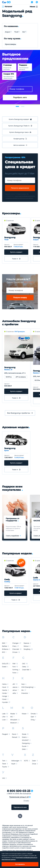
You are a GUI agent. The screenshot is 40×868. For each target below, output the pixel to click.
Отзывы (26, 801)
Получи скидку (20, 298)
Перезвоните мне (20, 807)
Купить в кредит (16, 252)
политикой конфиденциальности (25, 196)
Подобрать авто (20, 97)
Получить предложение (20, 188)
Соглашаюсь (20, 864)
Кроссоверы (10, 44)
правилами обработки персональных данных (19, 198)
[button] (17, 106)
